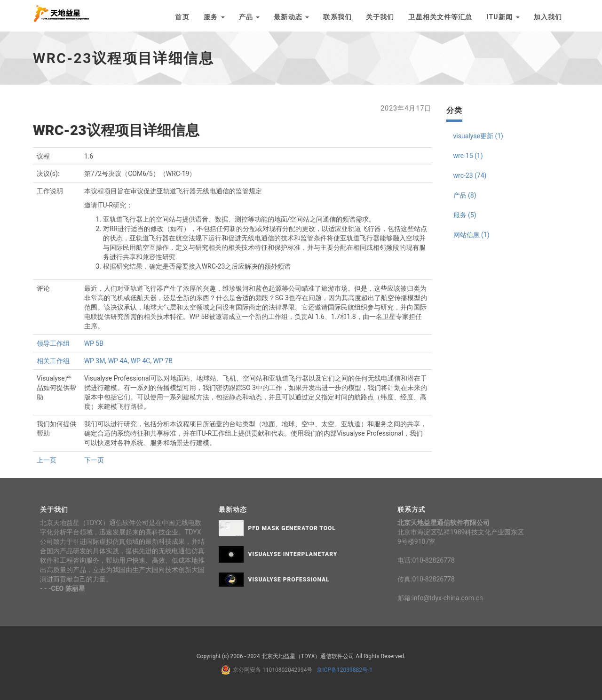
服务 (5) (465, 215)
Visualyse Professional (289, 580)
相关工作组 (53, 361)
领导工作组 (53, 343)
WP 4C (141, 361)
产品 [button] (250, 17)
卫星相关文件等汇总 (440, 17)
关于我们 (380, 17)
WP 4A (118, 361)
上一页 (47, 460)
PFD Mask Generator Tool (292, 528)
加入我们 (548, 17)
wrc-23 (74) (470, 175)
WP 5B (94, 343)
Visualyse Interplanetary (293, 554)
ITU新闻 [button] (503, 17)
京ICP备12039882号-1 (343, 670)
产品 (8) (465, 195)
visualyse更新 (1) (478, 136)
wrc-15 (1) (468, 156)
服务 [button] (214, 17)
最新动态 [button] (291, 17)
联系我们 (337, 17)
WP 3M (95, 361)
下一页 (94, 460)
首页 (182, 17)
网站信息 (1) (471, 235)
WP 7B (163, 361)
